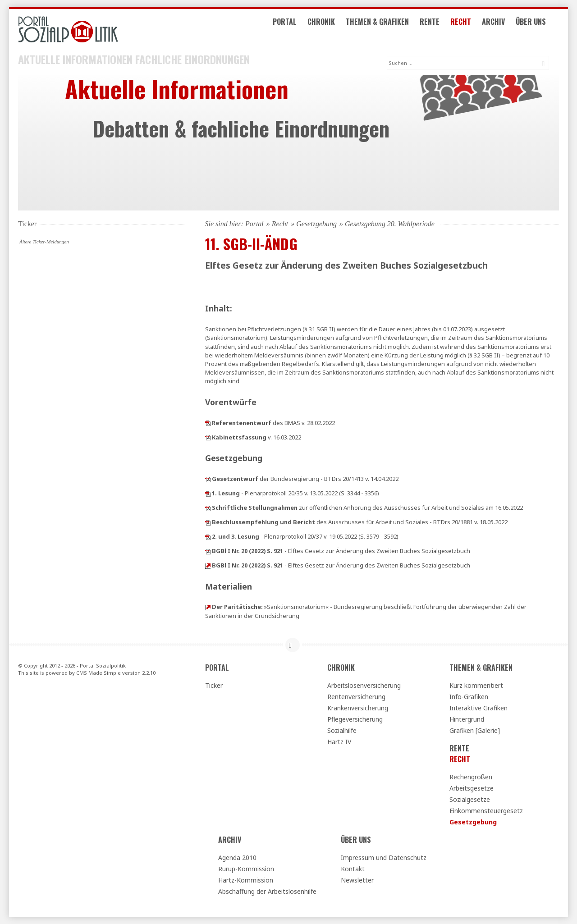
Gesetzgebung (316, 224)
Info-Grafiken (469, 697)
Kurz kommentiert (476, 685)
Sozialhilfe (342, 730)
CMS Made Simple (98, 673)
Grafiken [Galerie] (475, 730)
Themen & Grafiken (387, 26)
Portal (295, 26)
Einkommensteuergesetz (486, 811)
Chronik (331, 26)
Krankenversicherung (358, 708)
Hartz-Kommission (246, 880)
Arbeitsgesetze (472, 788)
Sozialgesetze (470, 799)
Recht (471, 26)
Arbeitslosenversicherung (364, 685)
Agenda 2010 (237, 858)
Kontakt (353, 869)
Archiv (503, 26)
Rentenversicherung (356, 697)
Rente (440, 26)
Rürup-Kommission (246, 869)
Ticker (214, 685)
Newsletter (357, 880)
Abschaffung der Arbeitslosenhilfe (267, 891)
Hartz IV (339, 742)
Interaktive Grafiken (479, 708)
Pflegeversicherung (355, 719)
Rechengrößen (471, 777)
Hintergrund (467, 719)
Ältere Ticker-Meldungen (44, 242)
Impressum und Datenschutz (384, 858)
